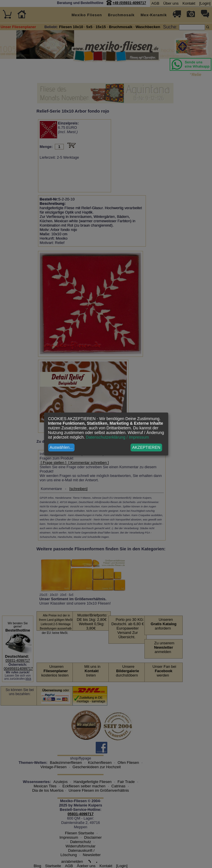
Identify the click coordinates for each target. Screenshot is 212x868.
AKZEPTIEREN (146, 447)
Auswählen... (61, 447)
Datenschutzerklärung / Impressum (117, 437)
